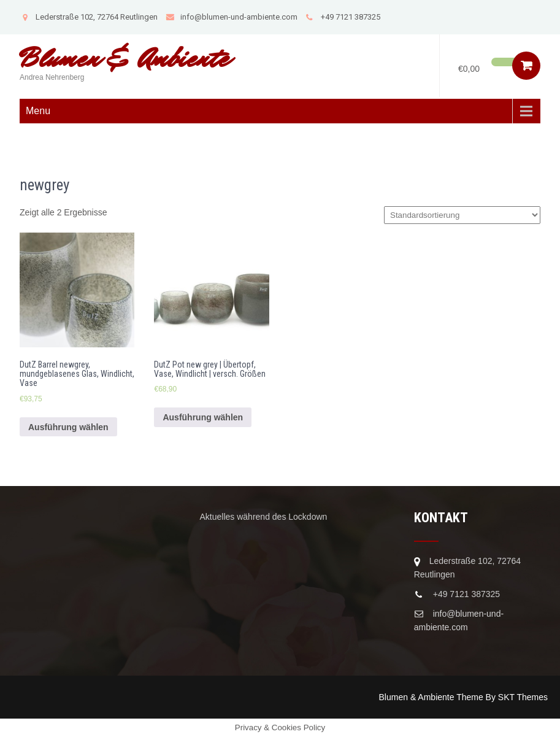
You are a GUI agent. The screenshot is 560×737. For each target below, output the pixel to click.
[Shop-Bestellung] (462, 215)
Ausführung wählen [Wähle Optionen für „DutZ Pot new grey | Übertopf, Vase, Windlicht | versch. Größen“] (203, 417)
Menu (38, 111)
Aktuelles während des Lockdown (264, 517)
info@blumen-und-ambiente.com (232, 17)
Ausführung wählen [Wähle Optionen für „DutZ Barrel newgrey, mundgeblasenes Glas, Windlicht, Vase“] (68, 427)
